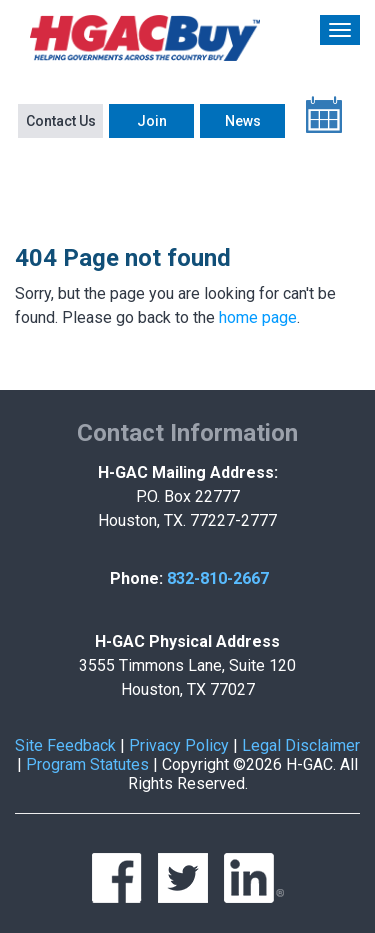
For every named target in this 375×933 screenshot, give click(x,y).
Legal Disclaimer (301, 745)
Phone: (136, 578)
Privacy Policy (179, 745)
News (243, 121)
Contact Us (61, 121)
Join (152, 121)
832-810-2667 (218, 578)
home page (258, 317)
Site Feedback (65, 745)
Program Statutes (87, 764)
